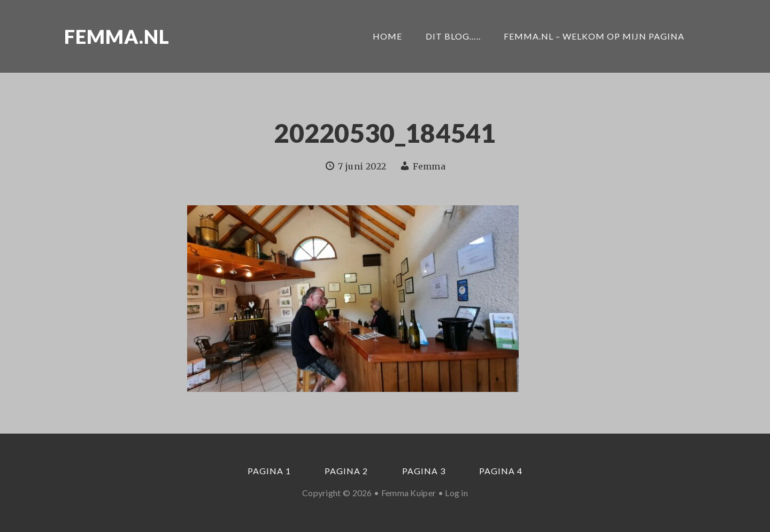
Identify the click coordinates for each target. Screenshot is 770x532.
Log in (456, 493)
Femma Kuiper (409, 493)
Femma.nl (117, 36)
